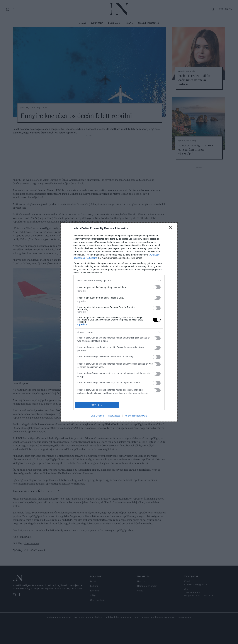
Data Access (114, 416)
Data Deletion (97, 416)
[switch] (157, 287)
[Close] (172, 229)
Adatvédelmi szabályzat (136, 416)
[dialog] (119, 322)
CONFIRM (97, 405)
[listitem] (119, 281)
